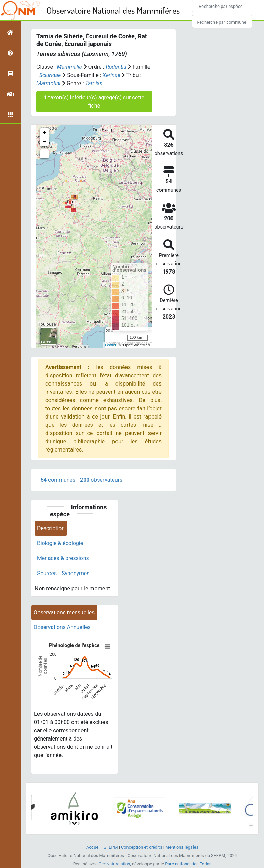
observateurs (102, 480)
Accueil (93, 848)
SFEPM (110, 848)
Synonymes (76, 574)
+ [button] (45, 133)
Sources (47, 574)
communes (58, 480)
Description (51, 528)
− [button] (45, 142)
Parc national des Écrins (189, 864)
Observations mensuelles (64, 613)
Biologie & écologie (60, 543)
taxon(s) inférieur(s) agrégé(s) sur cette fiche (94, 102)
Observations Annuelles (63, 628)
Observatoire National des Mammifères (113, 10)
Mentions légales (182, 848)
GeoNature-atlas (114, 864)
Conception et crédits (141, 848)
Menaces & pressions (63, 559)
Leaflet (111, 345)
